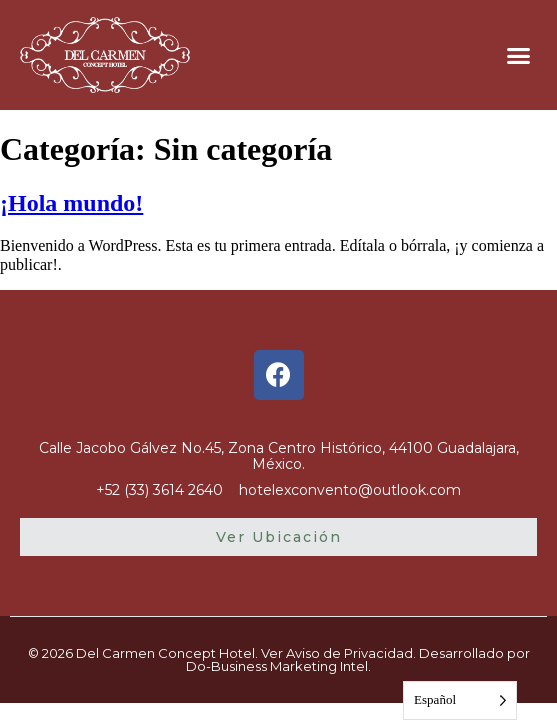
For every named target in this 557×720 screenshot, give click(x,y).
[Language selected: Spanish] (460, 700)
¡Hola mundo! (71, 203)
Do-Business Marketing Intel (277, 666)
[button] (518, 55)
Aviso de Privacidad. (351, 653)
